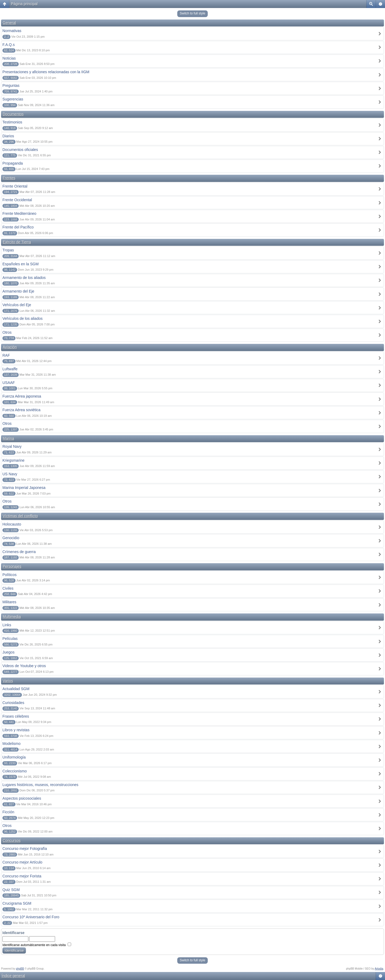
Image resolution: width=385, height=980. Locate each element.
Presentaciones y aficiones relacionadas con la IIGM (46, 72)
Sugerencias (13, 99)
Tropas (8, 250)
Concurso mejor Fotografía (25, 849)
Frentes (9, 178)
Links (7, 625)
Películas (10, 639)
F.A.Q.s (9, 45)
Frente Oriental (15, 186)
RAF (6, 355)
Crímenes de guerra (19, 552)
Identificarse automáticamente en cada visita (37, 945)
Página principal (24, 4)
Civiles (8, 588)
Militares (9, 602)
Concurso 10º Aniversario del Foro (31, 917)
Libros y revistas (16, 730)
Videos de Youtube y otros (24, 666)
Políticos (9, 575)
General (9, 23)
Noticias (9, 58)
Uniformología (14, 757)
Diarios (8, 136)
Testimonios (12, 122)
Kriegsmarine (13, 460)
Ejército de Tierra (17, 242)
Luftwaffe (10, 369)
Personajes (12, 566)
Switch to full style (192, 13)
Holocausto (12, 524)
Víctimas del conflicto (20, 516)
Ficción (8, 812)
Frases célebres (16, 716)
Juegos (8, 652)
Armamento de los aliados (24, 278)
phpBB (20, 969)
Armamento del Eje (18, 291)
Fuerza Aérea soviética (21, 410)
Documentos (13, 114)
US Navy (10, 474)
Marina (8, 438)
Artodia (379, 969)
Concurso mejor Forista (22, 876)
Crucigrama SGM (17, 903)
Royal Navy (12, 446)
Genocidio (11, 538)
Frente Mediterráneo (19, 213)
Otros (7, 332)
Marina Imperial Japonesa (24, 488)
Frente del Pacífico (18, 227)
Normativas (12, 31)
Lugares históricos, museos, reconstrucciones (40, 785)
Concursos (12, 841)
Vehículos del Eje (17, 305)
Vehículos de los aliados (22, 318)
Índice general (13, 976)
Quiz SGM (11, 890)
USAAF (9, 383)
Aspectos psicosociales (22, 798)
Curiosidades (13, 703)
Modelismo (11, 744)
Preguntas (11, 85)
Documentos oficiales (20, 150)
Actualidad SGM (16, 689)
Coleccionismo (15, 771)
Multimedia (12, 617)
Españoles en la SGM (20, 264)
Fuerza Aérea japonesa (22, 396)
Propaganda (13, 163)
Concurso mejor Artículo (22, 862)
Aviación (10, 347)
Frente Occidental (17, 200)
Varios (8, 681)
